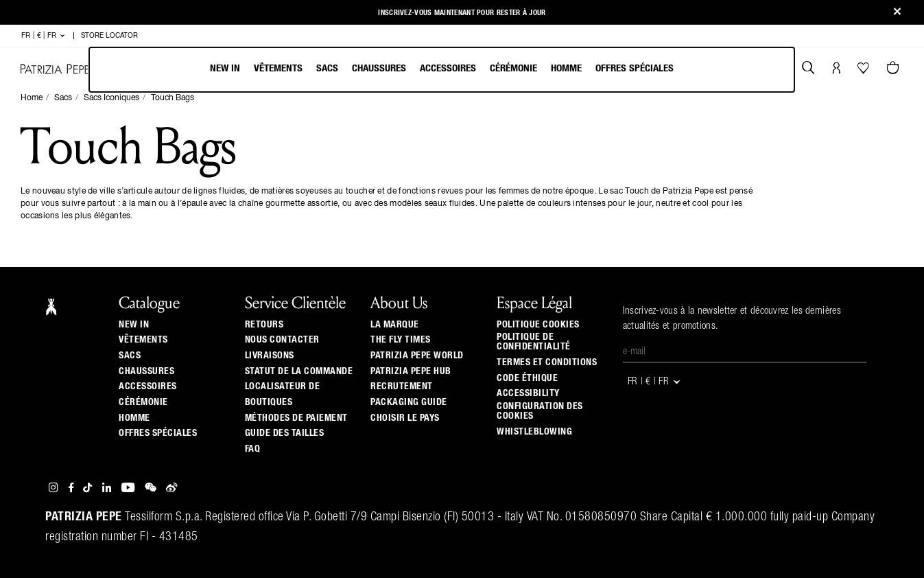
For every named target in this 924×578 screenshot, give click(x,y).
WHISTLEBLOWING (534, 432)
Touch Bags (173, 98)
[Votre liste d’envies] (865, 71)
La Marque (395, 325)
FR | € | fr (44, 36)
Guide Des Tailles (285, 433)
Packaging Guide (409, 402)
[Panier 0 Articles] (895, 69)
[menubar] (442, 70)
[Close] (897, 13)
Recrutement (402, 386)
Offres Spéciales (635, 68)
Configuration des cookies (540, 411)
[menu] (442, 70)
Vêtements (278, 68)
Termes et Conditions (547, 362)
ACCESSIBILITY (528, 393)
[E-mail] (745, 352)
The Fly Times (401, 340)
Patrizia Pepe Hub (411, 371)
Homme (566, 68)
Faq (253, 449)
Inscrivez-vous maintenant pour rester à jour (462, 13)
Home (32, 98)
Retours (264, 325)
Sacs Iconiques (111, 98)
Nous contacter (282, 340)
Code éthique (527, 378)
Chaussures (379, 68)
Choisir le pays (405, 418)
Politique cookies (538, 325)
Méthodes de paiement (296, 418)
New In (225, 68)
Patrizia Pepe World (417, 356)
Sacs (327, 68)
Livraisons (270, 356)
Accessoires (448, 68)
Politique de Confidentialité (534, 342)
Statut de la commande (299, 371)
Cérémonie (513, 68)
